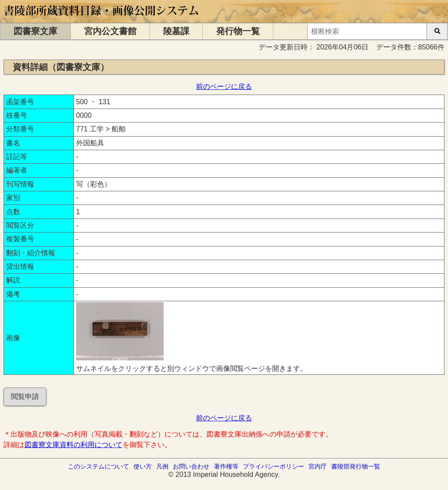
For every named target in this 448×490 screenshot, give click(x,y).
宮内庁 (318, 466)
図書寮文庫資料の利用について (73, 445)
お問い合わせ (191, 466)
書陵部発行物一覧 (356, 466)
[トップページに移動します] (102, 19)
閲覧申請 (25, 397)
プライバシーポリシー (273, 466)
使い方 (143, 466)
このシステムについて (98, 466)
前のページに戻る (224, 86)
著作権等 (226, 466)
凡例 (162, 466)
